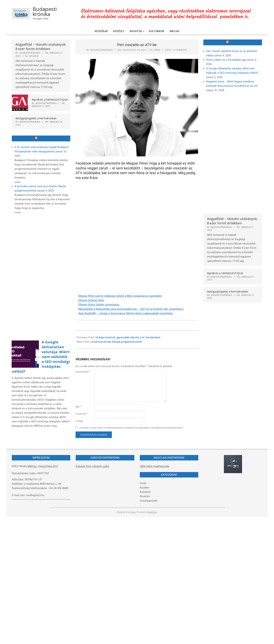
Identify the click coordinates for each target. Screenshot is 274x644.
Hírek (157, 50)
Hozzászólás (83, 372)
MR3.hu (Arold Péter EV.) (43, 466)
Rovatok (34, 56)
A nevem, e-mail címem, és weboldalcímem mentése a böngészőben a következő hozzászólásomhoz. (132, 428)
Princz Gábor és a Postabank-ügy (226, 60)
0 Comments (180, 50)
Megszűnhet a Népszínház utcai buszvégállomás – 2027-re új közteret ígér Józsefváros (131, 309)
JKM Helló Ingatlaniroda (154, 466)
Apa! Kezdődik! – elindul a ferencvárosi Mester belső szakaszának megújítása (125, 313)
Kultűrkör (145, 492)
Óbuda (43, 138)
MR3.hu (234, 42)
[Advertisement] (31, 275)
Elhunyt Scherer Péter (91, 300)
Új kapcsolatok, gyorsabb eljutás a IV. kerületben (128, 337)
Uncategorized (149, 501)
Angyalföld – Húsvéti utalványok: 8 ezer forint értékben (41, 47)
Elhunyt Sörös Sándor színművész (99, 305)
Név (78, 407)
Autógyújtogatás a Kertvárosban (36, 118)
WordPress (152, 512)
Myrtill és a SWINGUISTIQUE (50, 99)
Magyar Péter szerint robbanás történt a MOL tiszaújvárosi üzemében (120, 296)
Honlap (79, 421)
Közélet (144, 488)
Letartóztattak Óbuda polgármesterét (116, 342)
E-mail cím (82, 414)
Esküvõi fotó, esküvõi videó (92, 466)
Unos (133, 512)
